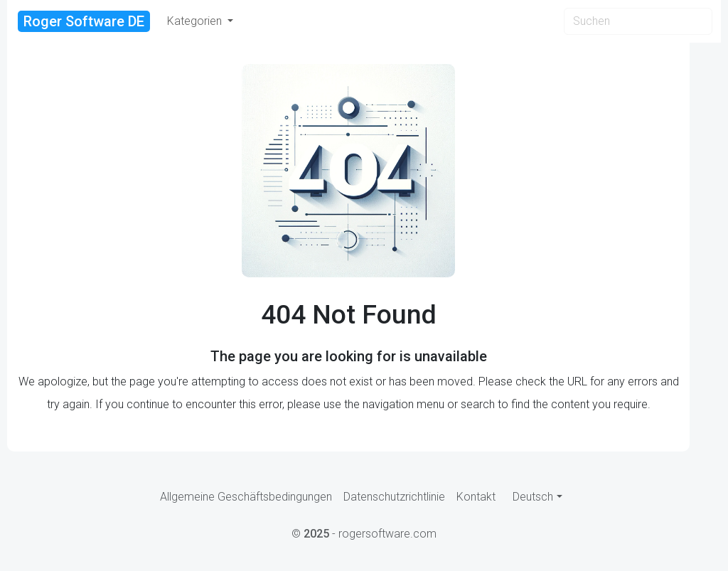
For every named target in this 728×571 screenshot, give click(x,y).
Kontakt (476, 497)
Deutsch (533, 497)
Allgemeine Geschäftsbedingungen (246, 497)
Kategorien (196, 21)
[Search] (638, 21)
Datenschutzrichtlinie (394, 497)
